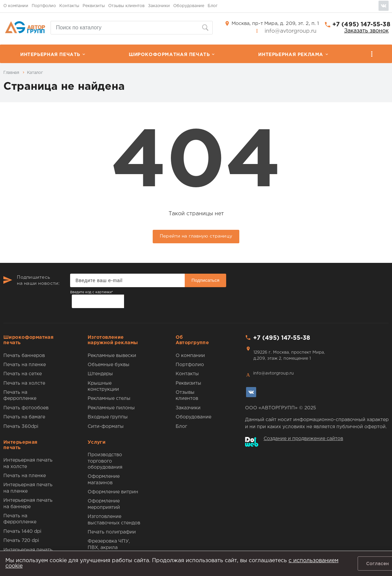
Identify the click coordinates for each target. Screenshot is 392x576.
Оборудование (189, 6)
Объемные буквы (109, 365)
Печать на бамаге (24, 417)
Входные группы (108, 417)
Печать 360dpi (21, 427)
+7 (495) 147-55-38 (361, 25)
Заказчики (159, 6)
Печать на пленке (25, 365)
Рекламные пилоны (111, 408)
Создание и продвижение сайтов (303, 439)
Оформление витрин (113, 492)
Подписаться (205, 280)
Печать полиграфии (112, 532)
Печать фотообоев (26, 408)
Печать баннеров (24, 356)
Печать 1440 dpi (22, 531)
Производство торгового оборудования (105, 461)
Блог (213, 6)
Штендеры (100, 374)
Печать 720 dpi (21, 541)
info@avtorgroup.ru (291, 31)
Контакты (69, 6)
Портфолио (44, 6)
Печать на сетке (23, 374)
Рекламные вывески (112, 356)
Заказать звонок (366, 31)
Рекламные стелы (109, 399)
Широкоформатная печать (169, 55)
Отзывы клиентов (126, 6)
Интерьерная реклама (291, 55)
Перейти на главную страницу (196, 236)
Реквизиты (94, 6)
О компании (16, 6)
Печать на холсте (24, 383)
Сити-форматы (106, 427)
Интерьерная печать (50, 55)
